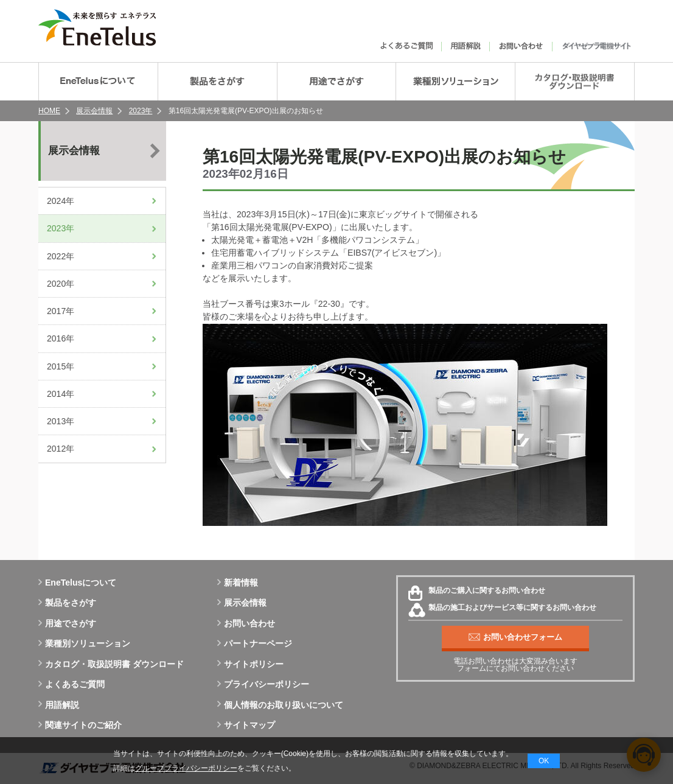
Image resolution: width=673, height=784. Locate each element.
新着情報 (238, 583)
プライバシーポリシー (263, 684)
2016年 (61, 338)
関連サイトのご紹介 (80, 725)
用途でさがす (67, 623)
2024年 (61, 201)
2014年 (61, 394)
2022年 (61, 256)
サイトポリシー (250, 664)
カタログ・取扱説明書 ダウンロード (111, 664)
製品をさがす (67, 603)
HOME (49, 111)
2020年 (61, 284)
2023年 (141, 111)
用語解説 (59, 705)
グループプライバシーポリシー (186, 768)
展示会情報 (94, 111)
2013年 (61, 421)
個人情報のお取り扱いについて (280, 705)
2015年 (61, 366)
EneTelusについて (77, 583)
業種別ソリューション (84, 643)
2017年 (61, 311)
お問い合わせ (246, 623)
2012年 (61, 449)
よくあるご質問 (71, 684)
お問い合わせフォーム (515, 637)
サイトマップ (246, 725)
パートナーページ (255, 643)
